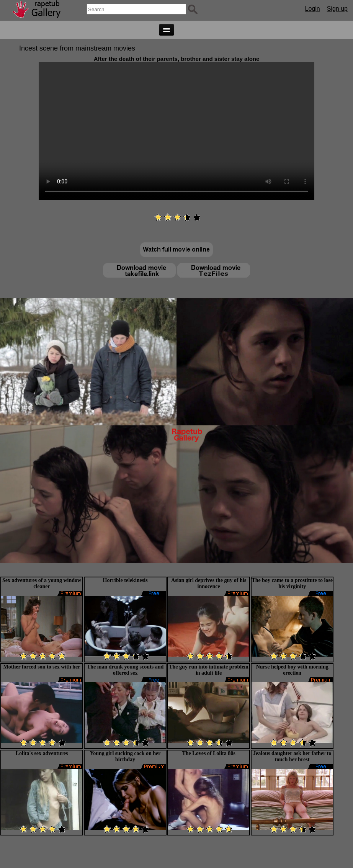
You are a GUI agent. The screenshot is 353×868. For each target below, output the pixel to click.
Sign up (337, 9)
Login (313, 9)
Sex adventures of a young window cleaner (42, 583)
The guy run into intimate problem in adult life (209, 670)
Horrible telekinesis (125, 580)
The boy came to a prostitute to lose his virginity (292, 583)
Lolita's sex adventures (42, 753)
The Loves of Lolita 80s (209, 753)
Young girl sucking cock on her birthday (125, 756)
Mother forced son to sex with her (42, 667)
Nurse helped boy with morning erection (292, 670)
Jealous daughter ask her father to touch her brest (292, 756)
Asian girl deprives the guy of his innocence (209, 583)
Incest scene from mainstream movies (77, 48)
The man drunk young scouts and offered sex (125, 670)
